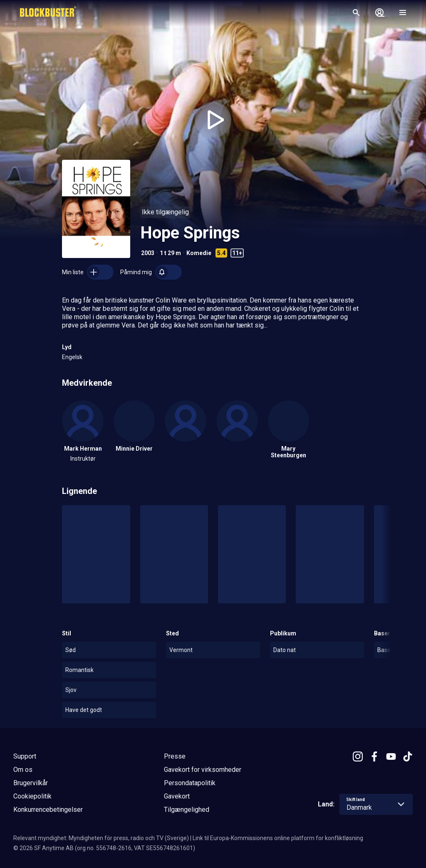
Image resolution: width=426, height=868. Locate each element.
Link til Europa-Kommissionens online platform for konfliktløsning (278, 838)
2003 (148, 253)
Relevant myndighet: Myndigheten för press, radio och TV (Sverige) (101, 838)
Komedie (199, 253)
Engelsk (72, 357)
